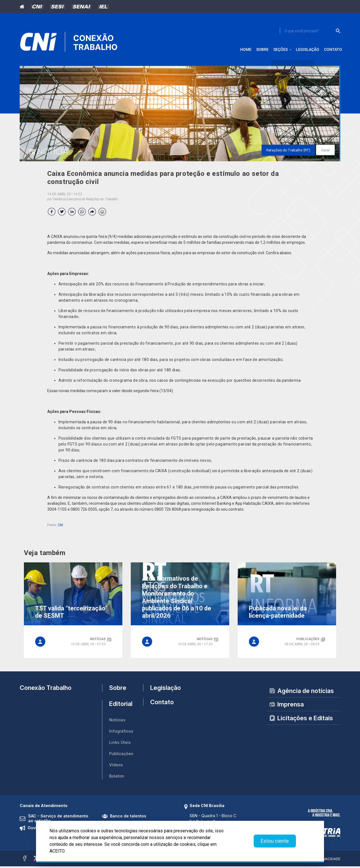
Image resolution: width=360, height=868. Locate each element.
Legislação (163, 689)
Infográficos (121, 733)
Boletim (116, 778)
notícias (98, 641)
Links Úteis (120, 744)
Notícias (117, 722)
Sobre (118, 690)
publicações (308, 641)
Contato (162, 706)
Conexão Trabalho (46, 689)
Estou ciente (275, 841)
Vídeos (116, 767)
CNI (60, 527)
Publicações (121, 755)
